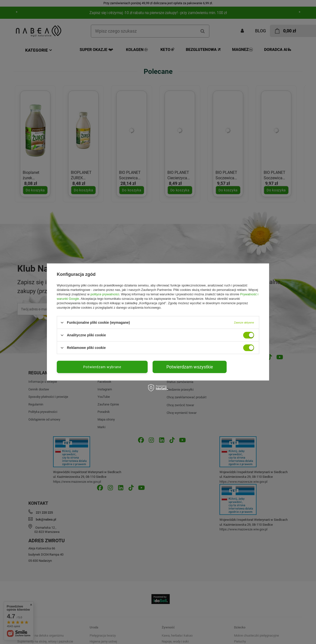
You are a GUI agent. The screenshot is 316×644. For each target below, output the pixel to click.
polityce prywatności (105, 294)
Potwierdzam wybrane (102, 367)
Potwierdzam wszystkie (190, 367)
